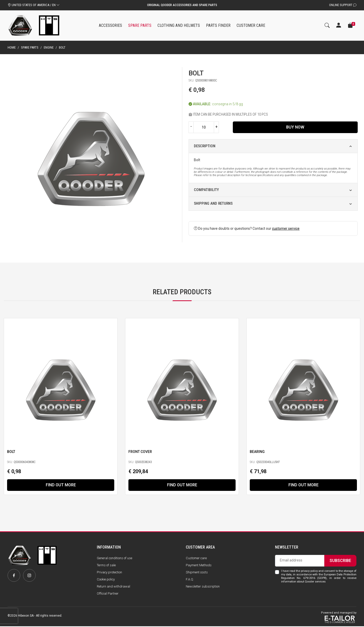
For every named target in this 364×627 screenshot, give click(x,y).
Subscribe (340, 561)
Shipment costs (197, 573)
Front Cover (140, 452)
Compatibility (206, 190)
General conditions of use (115, 559)
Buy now (295, 127)
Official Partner (108, 594)
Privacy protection (109, 573)
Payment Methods (199, 566)
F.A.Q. (190, 580)
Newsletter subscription (203, 587)
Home (12, 47)
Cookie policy (106, 580)
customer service (286, 228)
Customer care (196, 559)
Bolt (11, 452)
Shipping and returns (213, 203)
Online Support (343, 5)
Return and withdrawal (113, 587)
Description (205, 146)
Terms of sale (106, 566)
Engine (49, 47)
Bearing (257, 452)
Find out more (61, 485)
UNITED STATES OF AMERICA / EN (34, 5)
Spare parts (30, 47)
